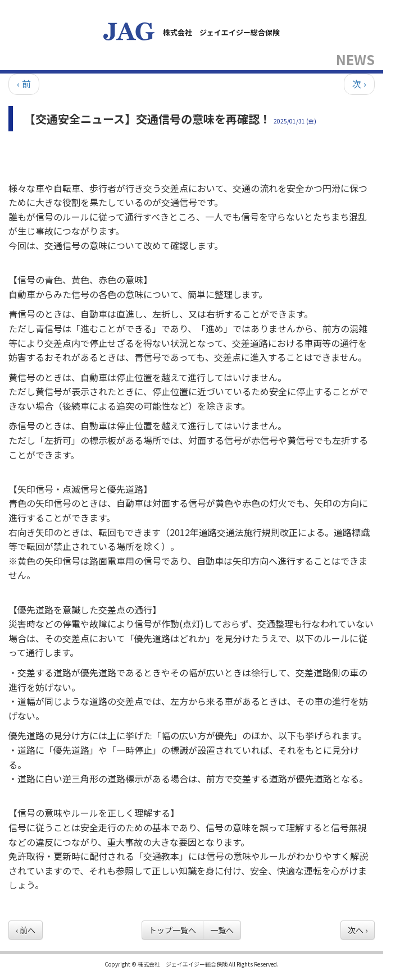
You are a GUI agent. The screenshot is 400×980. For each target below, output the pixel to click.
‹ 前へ (26, 930)
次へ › (358, 930)
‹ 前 (24, 84)
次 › (359, 84)
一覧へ (222, 930)
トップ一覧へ (172, 930)
